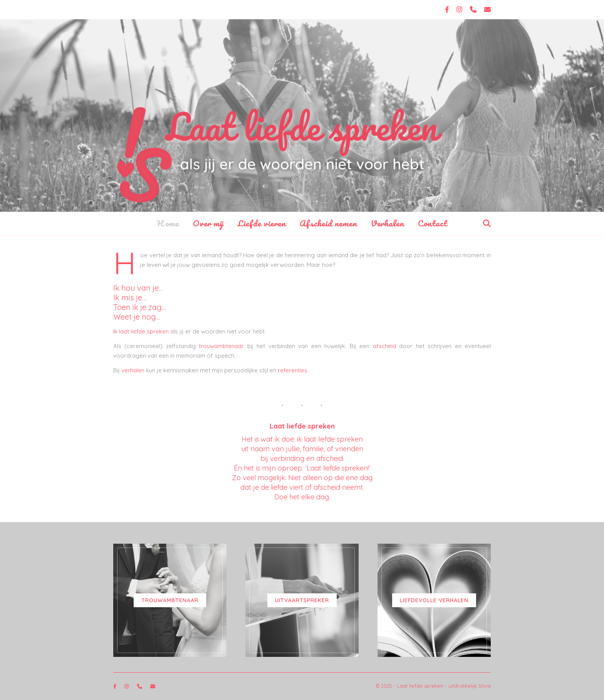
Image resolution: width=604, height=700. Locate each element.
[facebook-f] (448, 9)
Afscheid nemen (328, 223)
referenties (293, 370)
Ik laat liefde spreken (141, 331)
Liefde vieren (262, 223)
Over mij (208, 223)
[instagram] (460, 9)
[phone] (474, 9)
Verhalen (388, 223)
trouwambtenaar (221, 346)
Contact (433, 223)
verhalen (133, 370)
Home (168, 223)
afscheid (384, 346)
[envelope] (487, 9)
